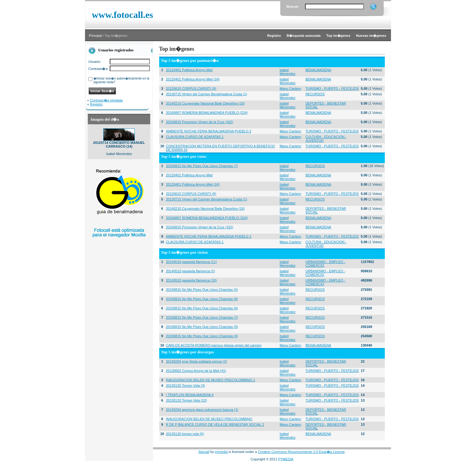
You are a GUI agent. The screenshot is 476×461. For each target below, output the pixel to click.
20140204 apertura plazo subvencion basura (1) (202, 410)
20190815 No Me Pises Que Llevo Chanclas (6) (202, 308)
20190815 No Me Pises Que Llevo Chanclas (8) (202, 299)
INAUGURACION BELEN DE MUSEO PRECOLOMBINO (209, 419)
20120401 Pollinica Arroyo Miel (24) (193, 79)
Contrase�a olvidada (106, 100)
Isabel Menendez (288, 72)
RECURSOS (315, 94)
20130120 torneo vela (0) (185, 434)
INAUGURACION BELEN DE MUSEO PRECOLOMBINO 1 (211, 380)
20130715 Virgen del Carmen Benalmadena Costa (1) (207, 94)
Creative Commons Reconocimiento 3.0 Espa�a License (301, 452)
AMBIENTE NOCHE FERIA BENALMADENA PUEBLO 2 (209, 131)
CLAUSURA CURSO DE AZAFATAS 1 (195, 137)
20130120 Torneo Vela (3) (185, 386)
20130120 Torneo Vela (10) (187, 400)
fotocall (204, 452)
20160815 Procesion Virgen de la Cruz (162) (200, 122)
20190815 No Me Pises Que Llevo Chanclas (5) (202, 290)
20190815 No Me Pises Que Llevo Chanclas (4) (202, 336)
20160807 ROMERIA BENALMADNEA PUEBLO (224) (207, 113)
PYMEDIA (286, 459)
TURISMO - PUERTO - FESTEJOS (332, 88)
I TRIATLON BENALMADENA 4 (190, 395)
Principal (95, 36)
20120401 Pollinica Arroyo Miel (189, 70)
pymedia (221, 452)
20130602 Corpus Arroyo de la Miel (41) (196, 371)
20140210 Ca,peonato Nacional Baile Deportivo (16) (205, 103)
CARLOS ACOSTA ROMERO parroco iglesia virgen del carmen (214, 345)
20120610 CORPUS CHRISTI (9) (191, 88)
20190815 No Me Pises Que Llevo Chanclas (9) (202, 327)
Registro (96, 104)
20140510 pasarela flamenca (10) (191, 280)
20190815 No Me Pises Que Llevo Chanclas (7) (202, 166)
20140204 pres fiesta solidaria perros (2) (197, 361)
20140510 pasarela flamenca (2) (190, 271)
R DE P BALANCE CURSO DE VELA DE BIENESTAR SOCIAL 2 (215, 424)
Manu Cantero (291, 88)
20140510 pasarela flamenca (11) (191, 262)
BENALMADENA (318, 70)
